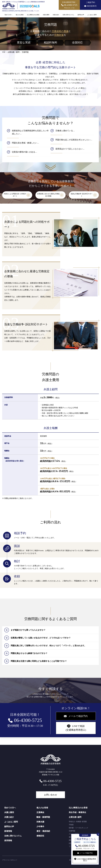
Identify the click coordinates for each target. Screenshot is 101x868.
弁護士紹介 (56, 15)
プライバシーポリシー (10, 860)
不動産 (71, 825)
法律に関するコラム (68, 15)
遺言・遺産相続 (43, 831)
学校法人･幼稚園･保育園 (78, 822)
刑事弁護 (40, 822)
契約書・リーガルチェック (78, 828)
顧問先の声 (81, 15)
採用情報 (8, 841)
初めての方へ (8, 15)
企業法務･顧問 (75, 817)
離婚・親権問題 (43, 817)
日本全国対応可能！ (69, 5)
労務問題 (72, 831)
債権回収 (40, 836)
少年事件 (40, 827)
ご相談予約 (90, 4)
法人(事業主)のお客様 (33, 15)
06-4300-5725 (86, 846)
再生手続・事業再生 (77, 812)
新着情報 (8, 831)
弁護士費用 (46, 15)
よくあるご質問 (92, 15)
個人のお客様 (20, 15)
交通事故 (40, 812)
